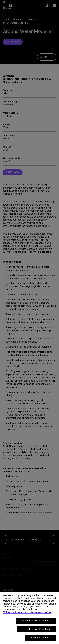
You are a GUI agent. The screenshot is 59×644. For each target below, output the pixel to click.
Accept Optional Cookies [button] (36, 621)
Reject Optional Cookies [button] (36, 629)
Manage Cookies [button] (40, 638)
